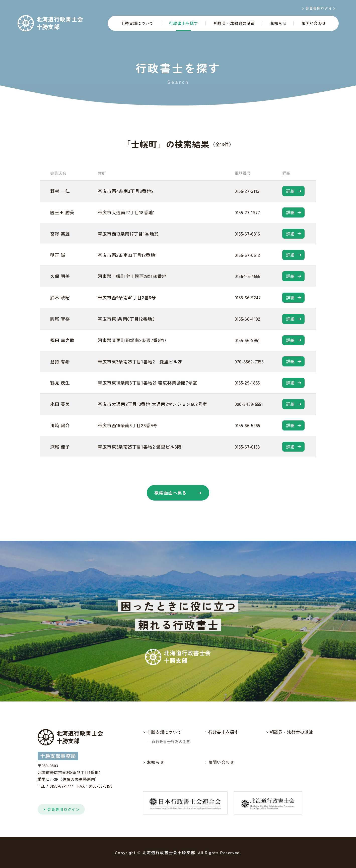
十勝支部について (137, 23)
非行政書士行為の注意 (171, 742)
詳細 (290, 191)
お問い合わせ (314, 23)
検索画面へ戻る (170, 493)
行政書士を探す (183, 23)
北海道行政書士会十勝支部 (60, 23)
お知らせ (278, 23)
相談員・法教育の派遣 (234, 23)
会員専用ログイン (321, 8)
